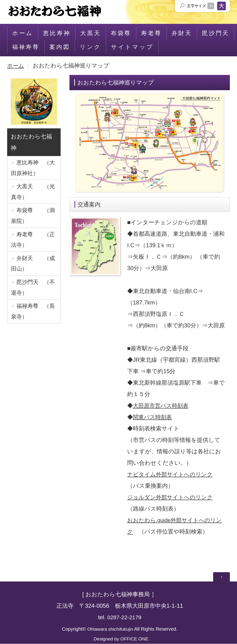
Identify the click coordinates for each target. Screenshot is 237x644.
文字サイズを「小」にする (211, 6)
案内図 (60, 47)
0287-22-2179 (124, 617)
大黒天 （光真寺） (34, 194)
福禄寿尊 (26, 47)
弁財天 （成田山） (34, 271)
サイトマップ (132, 47)
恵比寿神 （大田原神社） (34, 169)
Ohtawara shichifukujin (110, 629)
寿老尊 (151, 33)
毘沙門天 (216, 33)
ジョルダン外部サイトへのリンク (172, 497)
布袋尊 (121, 33)
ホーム (23, 33)
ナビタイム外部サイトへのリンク (172, 474)
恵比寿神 (57, 33)
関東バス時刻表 (153, 417)
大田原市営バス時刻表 (162, 406)
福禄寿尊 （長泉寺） (34, 322)
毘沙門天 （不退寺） (34, 296)
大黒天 (90, 33)
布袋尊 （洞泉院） (34, 220)
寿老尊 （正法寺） (34, 245)
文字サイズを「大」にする (221, 6)
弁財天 (182, 33)
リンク (90, 47)
